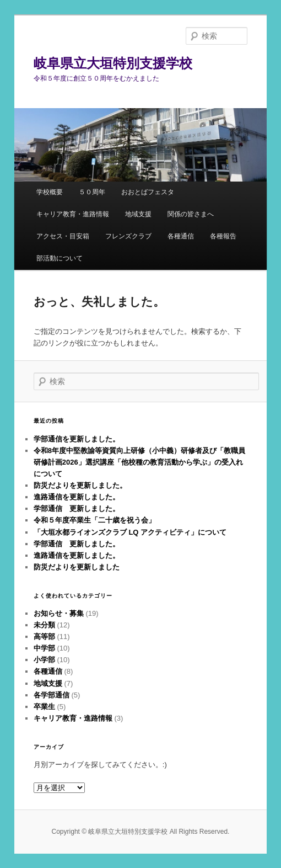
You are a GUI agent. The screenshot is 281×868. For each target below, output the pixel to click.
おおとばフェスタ (148, 192)
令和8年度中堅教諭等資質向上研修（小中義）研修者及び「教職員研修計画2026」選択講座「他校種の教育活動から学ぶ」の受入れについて (139, 462)
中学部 (44, 648)
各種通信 (181, 236)
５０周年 (92, 192)
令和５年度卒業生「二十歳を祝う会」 (94, 520)
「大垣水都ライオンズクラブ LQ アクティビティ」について (130, 532)
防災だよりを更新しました (77, 567)
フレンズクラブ (128, 236)
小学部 (44, 660)
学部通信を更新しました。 (77, 439)
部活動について (60, 258)
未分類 (44, 625)
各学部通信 (52, 695)
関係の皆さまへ (191, 214)
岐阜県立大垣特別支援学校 (113, 63)
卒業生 (44, 707)
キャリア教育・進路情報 (73, 214)
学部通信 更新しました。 (77, 508)
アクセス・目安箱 (63, 236)
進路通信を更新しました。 (77, 497)
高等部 (44, 637)
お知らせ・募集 (59, 613)
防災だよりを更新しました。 (80, 485)
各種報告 (223, 236)
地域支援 (138, 214)
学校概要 (50, 192)
